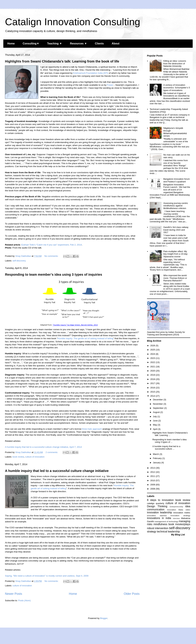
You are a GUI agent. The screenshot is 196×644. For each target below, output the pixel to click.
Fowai (110, 85)
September (159, 408)
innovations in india (159, 518)
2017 (153, 383)
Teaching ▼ (55, 44)
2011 (153, 476)
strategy (152, 532)
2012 (153, 472)
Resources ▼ (78, 44)
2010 (153, 480)
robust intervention (158, 528)
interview (176, 518)
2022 (153, 362)
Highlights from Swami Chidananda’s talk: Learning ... (170, 434)
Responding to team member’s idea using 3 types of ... (169, 441)
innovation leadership (160, 512)
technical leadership (168, 532)
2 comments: (52, 452)
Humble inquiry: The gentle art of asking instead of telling (85, 338)
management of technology (166, 521)
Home (11, 44)
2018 (153, 379)
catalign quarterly (156, 503)
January (157, 463)
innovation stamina (157, 515)
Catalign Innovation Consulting (73, 22)
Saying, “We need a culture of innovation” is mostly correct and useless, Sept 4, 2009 (47, 576)
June (156, 421)
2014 (153, 396)
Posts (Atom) (24, 600)
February (158, 458)
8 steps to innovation (160, 500)
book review (18, 457)
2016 (153, 388)
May (155, 425)
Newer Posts (14, 594)
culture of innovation (35, 457)
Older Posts (132, 594)
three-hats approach (92, 429)
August (157, 412)
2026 (153, 346)
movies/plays (183, 524)
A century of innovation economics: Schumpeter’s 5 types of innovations (177, 88)
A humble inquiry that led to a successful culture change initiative (57, 471)
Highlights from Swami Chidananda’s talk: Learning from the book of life (62, 61)
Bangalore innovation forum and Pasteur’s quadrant (176, 180)
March (156, 454)
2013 (153, 468)
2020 (153, 371)
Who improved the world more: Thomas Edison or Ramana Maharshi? (175, 278)
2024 (153, 354)
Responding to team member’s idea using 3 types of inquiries (54, 275)
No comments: (52, 256)
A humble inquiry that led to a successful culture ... (166, 448)
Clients (99, 44)
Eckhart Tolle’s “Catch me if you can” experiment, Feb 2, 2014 (52, 245)
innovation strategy (180, 515)
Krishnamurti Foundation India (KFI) (91, 73)
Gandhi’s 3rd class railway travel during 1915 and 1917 (176, 230)
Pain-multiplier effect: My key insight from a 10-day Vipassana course (175, 254)
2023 (153, 358)
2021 (153, 367)
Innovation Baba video (179, 510)
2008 (153, 489)
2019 (153, 375)
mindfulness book (164, 524)
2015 (153, 392)
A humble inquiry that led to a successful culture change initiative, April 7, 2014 (43, 447)
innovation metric (182, 513)
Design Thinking (157, 506)
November (158, 404)
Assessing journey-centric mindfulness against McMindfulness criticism (176, 206)
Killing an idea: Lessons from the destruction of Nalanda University (175, 63)
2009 (153, 485)
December (158, 400)
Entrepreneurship (176, 507)
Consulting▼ (31, 44)
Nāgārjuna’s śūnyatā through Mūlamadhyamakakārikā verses (175, 132)
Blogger (104, 618)
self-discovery (19, 261)
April (155, 429)
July (155, 416)
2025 (153, 350)
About (116, 44)
